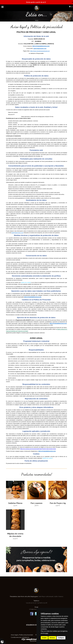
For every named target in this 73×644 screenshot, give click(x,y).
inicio (37, 20)
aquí (47, 633)
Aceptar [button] (44, 638)
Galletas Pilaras (15, 503)
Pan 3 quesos (36, 503)
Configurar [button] (61, 638)
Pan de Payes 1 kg (58, 503)
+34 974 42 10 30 (31, 602)
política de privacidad (39, 225)
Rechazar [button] (52, 638)
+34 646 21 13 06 (42, 602)
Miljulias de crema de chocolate (15, 535)
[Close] (72, 2)
